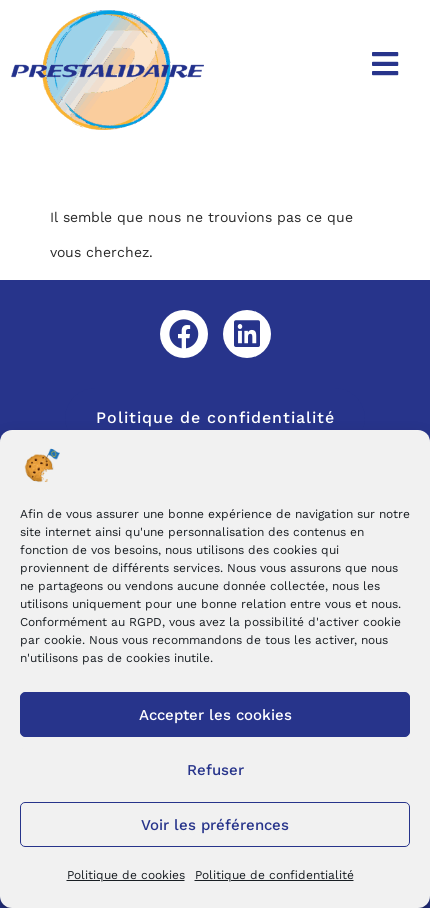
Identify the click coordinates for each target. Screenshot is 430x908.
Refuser (215, 770)
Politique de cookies (126, 875)
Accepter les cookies (215, 715)
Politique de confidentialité (274, 875)
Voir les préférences (215, 825)
